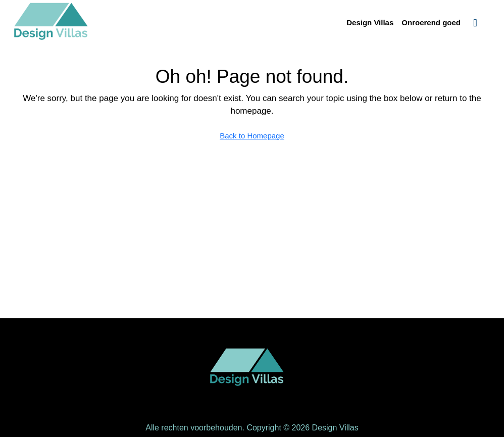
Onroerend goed (431, 22)
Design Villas (370, 22)
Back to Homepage (252, 136)
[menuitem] (475, 23)
